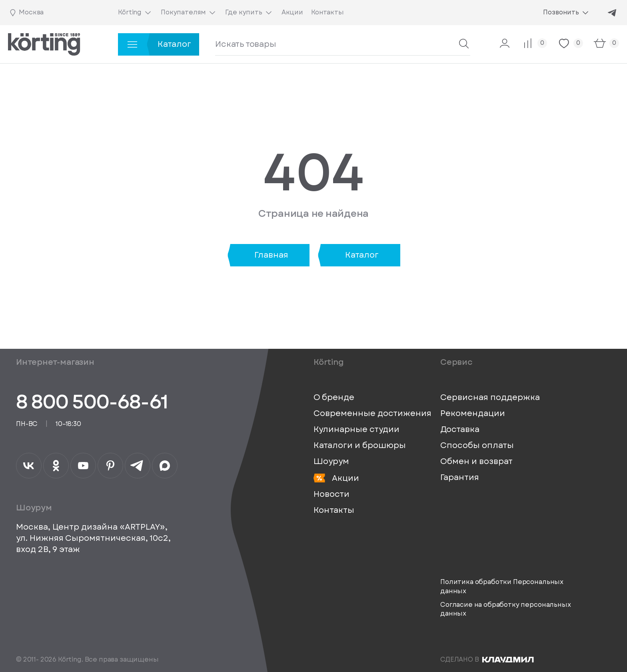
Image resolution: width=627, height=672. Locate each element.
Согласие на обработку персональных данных (506, 609)
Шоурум (331, 462)
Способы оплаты (477, 446)
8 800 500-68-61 (92, 402)
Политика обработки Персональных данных (502, 586)
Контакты (334, 510)
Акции (336, 478)
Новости (331, 494)
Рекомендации (473, 414)
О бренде (334, 398)
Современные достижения (372, 414)
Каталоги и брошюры (360, 446)
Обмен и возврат (476, 462)
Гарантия (460, 478)
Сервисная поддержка (490, 398)
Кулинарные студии (356, 430)
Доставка (460, 430)
